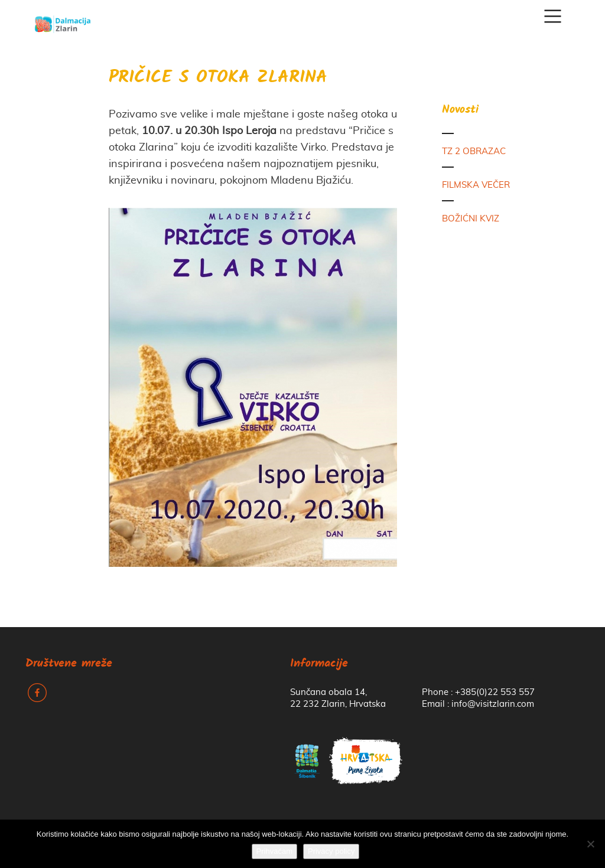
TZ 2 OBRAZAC (474, 151)
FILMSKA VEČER (476, 185)
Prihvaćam (274, 851)
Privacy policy (331, 851)
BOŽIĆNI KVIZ (471, 219)
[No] (590, 844)
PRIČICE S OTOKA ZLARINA (218, 78)
